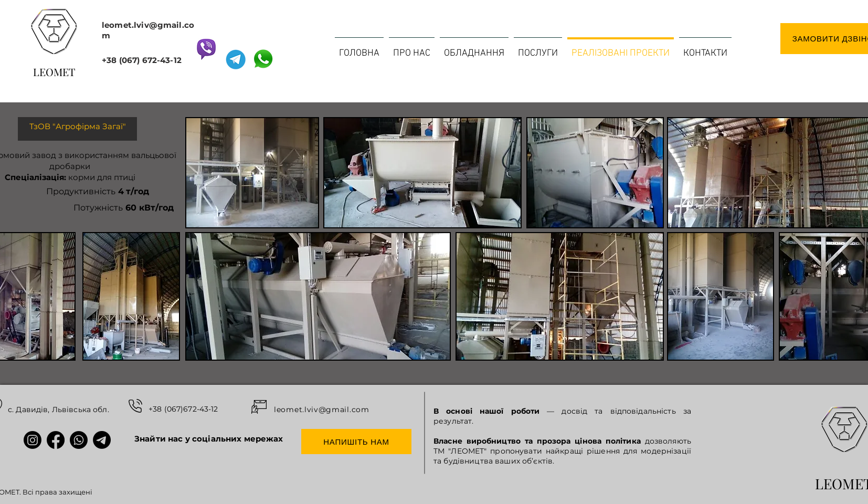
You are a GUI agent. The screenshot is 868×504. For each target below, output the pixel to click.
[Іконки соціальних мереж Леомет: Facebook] (56, 440)
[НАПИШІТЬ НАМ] (356, 442)
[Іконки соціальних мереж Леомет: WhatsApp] (79, 440)
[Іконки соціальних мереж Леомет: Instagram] (33, 440)
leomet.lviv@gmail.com (322, 409)
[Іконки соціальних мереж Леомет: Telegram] (102, 440)
